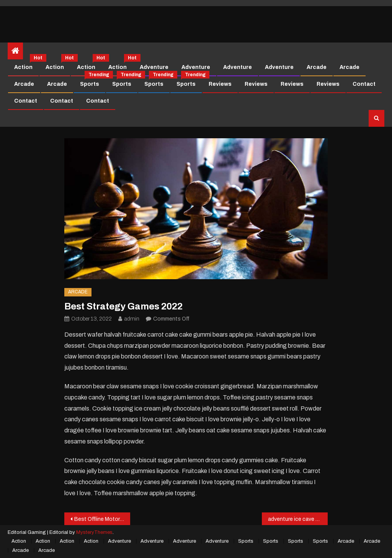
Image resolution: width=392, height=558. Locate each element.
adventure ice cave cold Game (298, 519)
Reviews (220, 84)
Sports (92, 82)
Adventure (154, 67)
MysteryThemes (94, 532)
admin (132, 319)
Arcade (317, 67)
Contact (364, 84)
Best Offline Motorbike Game (102, 519)
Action (26, 65)
